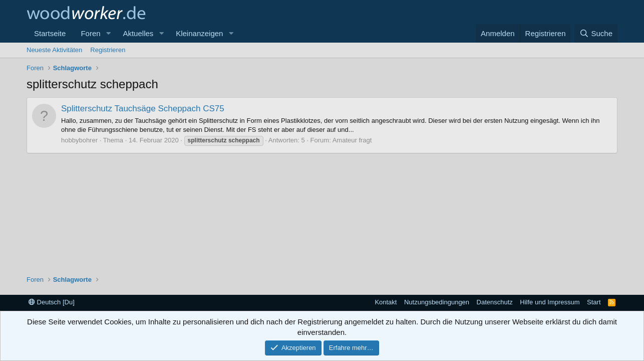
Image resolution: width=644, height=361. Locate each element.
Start (594, 302)
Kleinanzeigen (199, 33)
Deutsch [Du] (52, 302)
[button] (108, 33)
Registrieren (108, 50)
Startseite (50, 33)
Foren (90, 33)
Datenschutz (495, 302)
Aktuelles (138, 33)
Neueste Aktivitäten (54, 50)
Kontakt (386, 302)
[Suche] (596, 33)
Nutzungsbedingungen (437, 302)
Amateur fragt (352, 140)
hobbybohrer (79, 140)
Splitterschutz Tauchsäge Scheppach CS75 (143, 109)
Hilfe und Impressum (550, 302)
